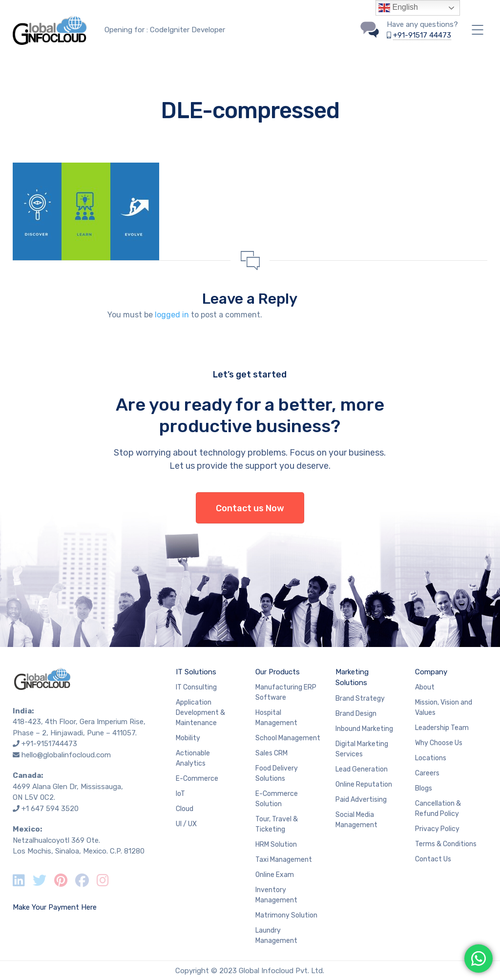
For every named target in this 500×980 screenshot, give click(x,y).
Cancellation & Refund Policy (438, 809)
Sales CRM (271, 753)
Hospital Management (276, 718)
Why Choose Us (439, 743)
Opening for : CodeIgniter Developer (165, 30)
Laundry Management (276, 936)
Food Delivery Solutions (277, 773)
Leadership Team (442, 728)
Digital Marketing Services (362, 749)
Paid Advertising (361, 800)
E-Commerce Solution (277, 799)
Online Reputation (364, 784)
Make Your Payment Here (55, 907)
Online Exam (275, 875)
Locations (431, 758)
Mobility (188, 738)
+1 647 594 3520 (50, 809)
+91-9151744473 (49, 744)
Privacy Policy (437, 829)
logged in (172, 315)
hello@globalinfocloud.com (66, 755)
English (398, 8)
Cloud (185, 809)
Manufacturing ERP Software (286, 692)
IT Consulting (196, 687)
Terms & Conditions (446, 844)
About (425, 687)
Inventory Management (276, 895)
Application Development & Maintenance (200, 713)
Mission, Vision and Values (444, 708)
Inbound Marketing (364, 729)
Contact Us (433, 859)
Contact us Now (250, 508)
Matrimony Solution (286, 915)
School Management (288, 738)
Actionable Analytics (193, 758)
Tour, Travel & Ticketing (277, 824)
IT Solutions (196, 672)
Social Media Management (356, 820)
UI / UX (186, 824)
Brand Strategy (360, 699)
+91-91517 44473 (422, 35)
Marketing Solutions (352, 678)
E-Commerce (197, 779)
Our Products (278, 672)
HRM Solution (276, 844)
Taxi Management (284, 860)
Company (431, 672)
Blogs (424, 788)
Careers (427, 773)
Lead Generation (362, 769)
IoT (180, 794)
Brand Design (356, 714)
